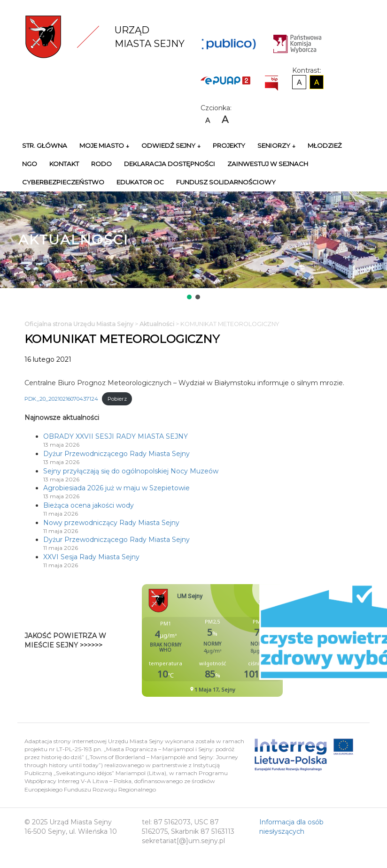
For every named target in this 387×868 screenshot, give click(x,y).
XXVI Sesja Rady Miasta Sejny (91, 557)
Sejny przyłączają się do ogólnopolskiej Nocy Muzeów (131, 471)
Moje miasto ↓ (104, 145)
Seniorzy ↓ (276, 145)
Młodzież (325, 145)
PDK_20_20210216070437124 (61, 399)
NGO (30, 164)
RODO (101, 164)
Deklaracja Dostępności (170, 164)
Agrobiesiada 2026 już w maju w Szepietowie (116, 488)
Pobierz (117, 399)
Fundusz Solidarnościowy (226, 182)
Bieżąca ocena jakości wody (89, 505)
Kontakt (64, 164)
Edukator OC (140, 182)
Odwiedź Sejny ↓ (171, 145)
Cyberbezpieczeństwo (63, 182)
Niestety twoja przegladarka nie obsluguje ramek (236, 640)
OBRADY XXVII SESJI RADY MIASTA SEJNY (116, 436)
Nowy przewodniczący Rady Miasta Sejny (111, 523)
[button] (189, 297)
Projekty (229, 145)
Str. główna (45, 145)
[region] (193, 246)
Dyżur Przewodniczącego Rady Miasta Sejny (116, 454)
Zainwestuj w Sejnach (268, 164)
